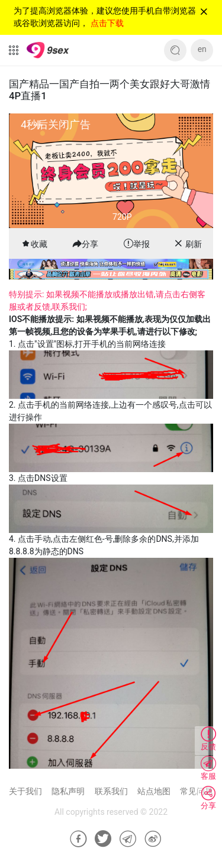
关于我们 (25, 791)
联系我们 (111, 791)
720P (122, 217)
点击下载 (107, 23)
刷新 (194, 244)
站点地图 (154, 791)
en (202, 49)
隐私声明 (68, 791)
